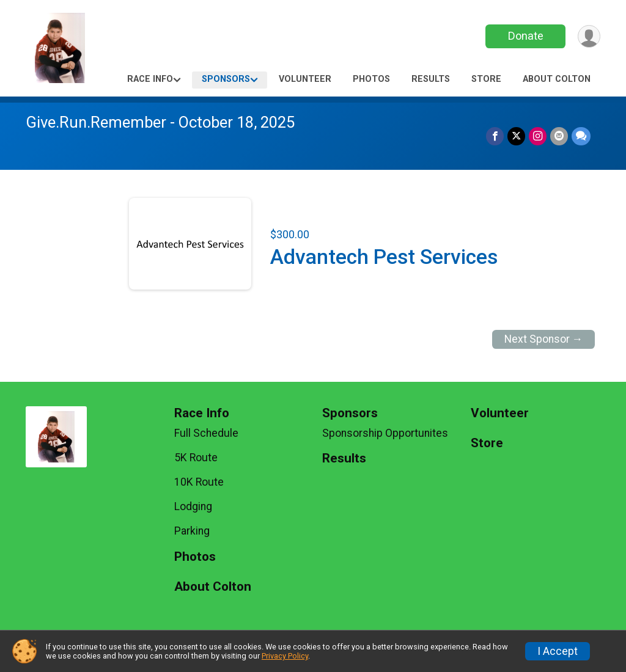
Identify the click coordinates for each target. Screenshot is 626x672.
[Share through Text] (581, 136)
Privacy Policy (285, 656)
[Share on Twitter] (516, 136)
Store (486, 79)
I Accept (558, 651)
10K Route (199, 482)
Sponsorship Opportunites (385, 433)
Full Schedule (206, 433)
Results (431, 79)
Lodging (193, 506)
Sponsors (226, 79)
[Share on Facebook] (495, 136)
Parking (192, 531)
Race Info (150, 79)
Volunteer (305, 79)
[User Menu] (589, 36)
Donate (526, 36)
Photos (371, 79)
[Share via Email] (559, 136)
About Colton (557, 79)
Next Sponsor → (544, 339)
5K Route (196, 458)
